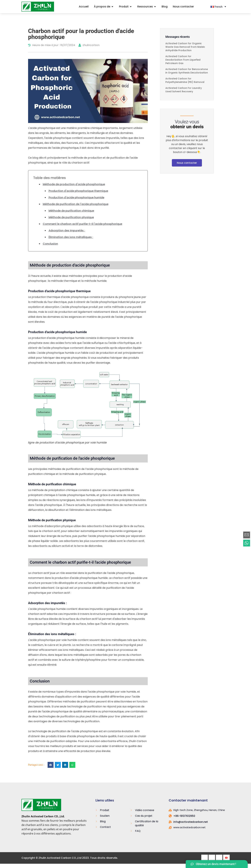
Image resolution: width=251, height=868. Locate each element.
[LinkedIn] (219, 858)
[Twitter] (212, 858)
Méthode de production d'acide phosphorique (74, 184)
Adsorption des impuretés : (67, 230)
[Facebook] (205, 858)
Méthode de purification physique (71, 217)
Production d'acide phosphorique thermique (78, 191)
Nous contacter (187, 163)
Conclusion (50, 244)
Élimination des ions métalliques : (71, 237)
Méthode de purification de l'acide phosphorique (76, 204)
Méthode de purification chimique (71, 211)
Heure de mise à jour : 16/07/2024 (52, 45)
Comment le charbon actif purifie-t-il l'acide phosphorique (82, 224)
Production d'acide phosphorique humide (76, 197)
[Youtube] (226, 858)
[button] (51, 765)
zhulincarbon (89, 45)
